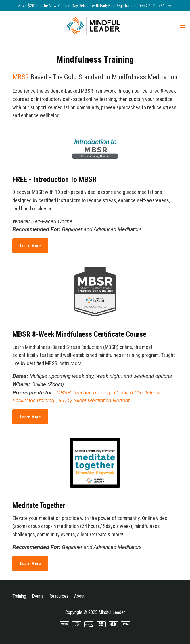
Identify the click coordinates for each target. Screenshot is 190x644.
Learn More (30, 246)
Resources (59, 596)
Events (38, 596)
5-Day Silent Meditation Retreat (94, 401)
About (79, 596)
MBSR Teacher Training (83, 393)
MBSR (21, 77)
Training (19, 596)
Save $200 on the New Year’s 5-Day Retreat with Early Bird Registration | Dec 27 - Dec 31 (95, 6)
